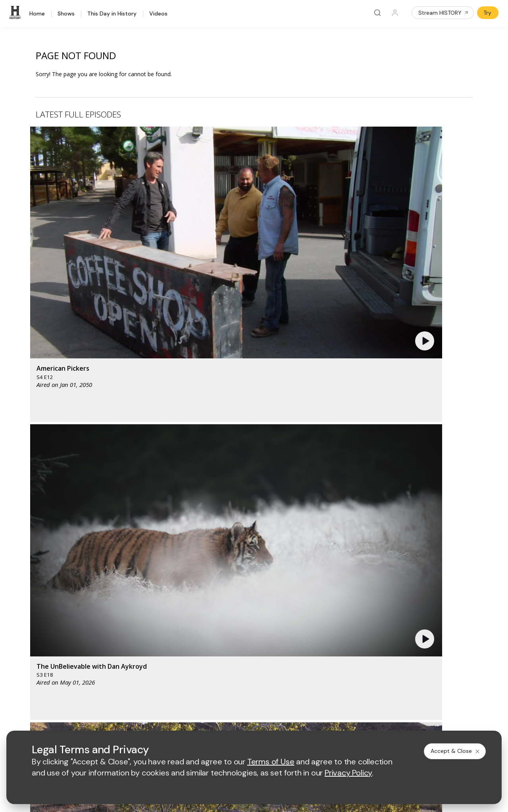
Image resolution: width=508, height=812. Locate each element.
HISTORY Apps (31, 615)
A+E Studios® (156, 646)
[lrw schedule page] (294, 583)
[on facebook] (16, 698)
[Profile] (395, 13)
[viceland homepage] (334, 560)
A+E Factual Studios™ (166, 633)
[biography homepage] (184, 583)
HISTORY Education (37, 595)
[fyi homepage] (290, 560)
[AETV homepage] (152, 560)
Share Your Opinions (38, 667)
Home (37, 14)
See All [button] (454, 431)
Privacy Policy (198, 720)
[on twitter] (37, 698)
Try (487, 13)
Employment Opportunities (297, 620)
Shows (66, 14)
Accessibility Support (291, 633)
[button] (161, 189)
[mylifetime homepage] (203, 560)
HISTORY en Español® (40, 636)
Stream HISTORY (444, 13)
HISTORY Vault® (32, 605)
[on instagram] (79, 698)
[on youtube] (58, 698)
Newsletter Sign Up (36, 657)
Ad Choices (332, 720)
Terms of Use (156, 720)
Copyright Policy (245, 720)
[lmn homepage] (253, 560)
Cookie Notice (292, 720)
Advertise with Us (161, 620)
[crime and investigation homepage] (254, 583)
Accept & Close (456, 751)
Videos (158, 14)
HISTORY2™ (27, 626)
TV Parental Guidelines (293, 646)
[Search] (377, 13)
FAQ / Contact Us (33, 677)
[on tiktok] (100, 698)
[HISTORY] (16, 13)
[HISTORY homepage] (28, 566)
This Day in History (112, 14)
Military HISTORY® (35, 646)
